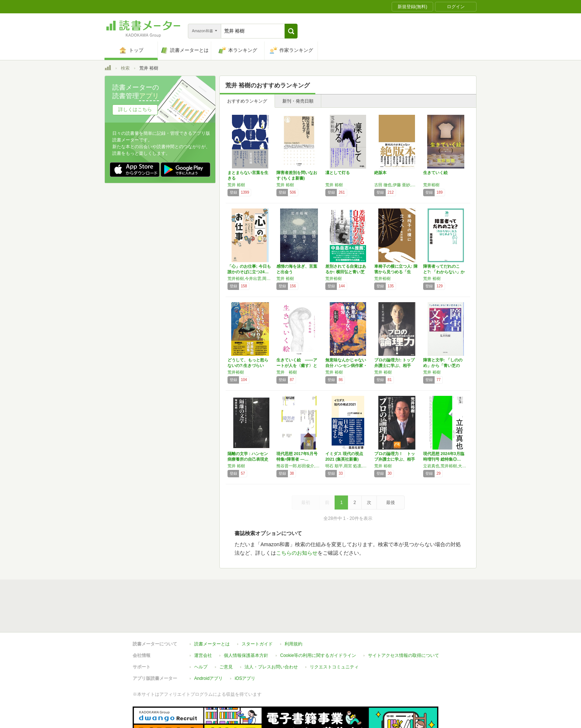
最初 (306, 502)
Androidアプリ (208, 678)
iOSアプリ (245, 678)
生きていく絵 (435, 173)
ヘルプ (201, 667)
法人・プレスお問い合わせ (271, 667)
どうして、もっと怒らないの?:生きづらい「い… (248, 365)
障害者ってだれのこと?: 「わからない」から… (444, 272)
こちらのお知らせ (297, 553)
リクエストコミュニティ (334, 667)
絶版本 (380, 173)
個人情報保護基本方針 (246, 655)
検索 (125, 68)
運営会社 (203, 655)
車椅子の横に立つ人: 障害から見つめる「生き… (396, 272)
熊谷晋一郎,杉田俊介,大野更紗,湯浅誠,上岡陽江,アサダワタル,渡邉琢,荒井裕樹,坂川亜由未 (299, 466)
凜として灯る (338, 173)
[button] (291, 31)
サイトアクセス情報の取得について (404, 655)
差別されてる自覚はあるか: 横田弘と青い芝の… (346, 272)
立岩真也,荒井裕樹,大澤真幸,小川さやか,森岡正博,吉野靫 (446, 466)
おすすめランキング (247, 101)
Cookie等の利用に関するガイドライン (318, 655)
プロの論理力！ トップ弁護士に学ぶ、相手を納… (395, 459)
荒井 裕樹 (236, 185)
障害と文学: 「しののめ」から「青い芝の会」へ (443, 365)
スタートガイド (257, 644)
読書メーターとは (212, 644)
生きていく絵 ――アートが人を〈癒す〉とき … (297, 365)
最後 (391, 502)
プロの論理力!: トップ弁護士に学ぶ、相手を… (394, 365)
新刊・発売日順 (298, 101)
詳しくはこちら (135, 109)
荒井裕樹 (431, 185)
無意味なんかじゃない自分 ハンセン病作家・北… (346, 365)
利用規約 (293, 644)
